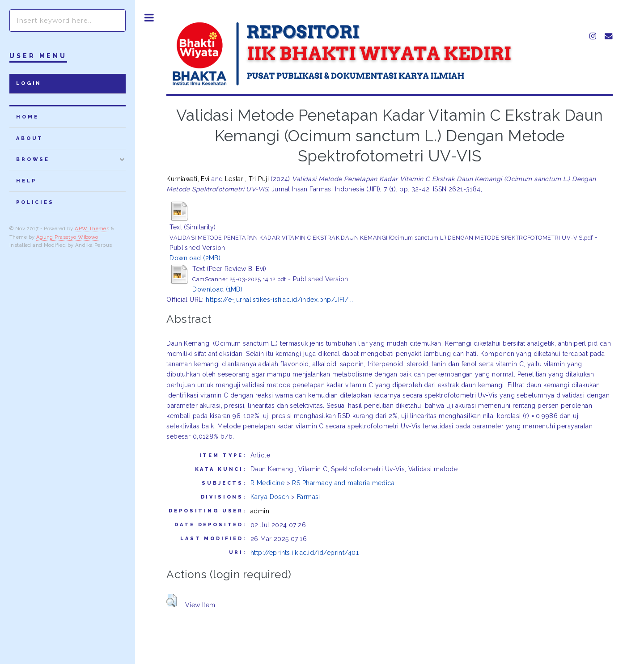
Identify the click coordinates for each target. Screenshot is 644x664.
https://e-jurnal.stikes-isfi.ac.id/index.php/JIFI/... (279, 300)
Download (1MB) (217, 289)
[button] (172, 601)
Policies (35, 202)
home (27, 117)
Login (29, 83)
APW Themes (92, 228)
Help (26, 181)
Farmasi (309, 497)
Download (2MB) (195, 258)
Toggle (149, 18)
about (30, 138)
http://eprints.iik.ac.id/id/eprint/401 (305, 553)
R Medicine (267, 483)
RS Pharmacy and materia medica (343, 483)
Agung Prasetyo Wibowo (67, 237)
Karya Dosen (270, 497)
